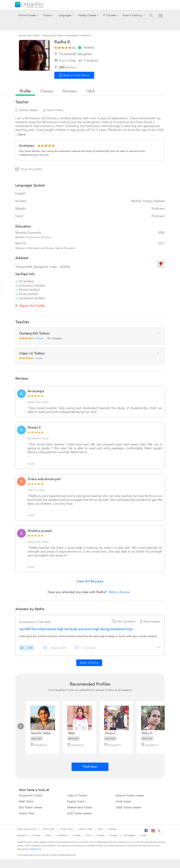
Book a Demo (89, 663)
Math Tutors (26, 802)
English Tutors (76, 802)
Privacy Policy (66, 829)
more (31, 464)
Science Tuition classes (130, 796)
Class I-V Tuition (36, 490)
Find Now (90, 767)
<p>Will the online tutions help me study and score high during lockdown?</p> (76, 629)
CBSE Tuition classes (128, 807)
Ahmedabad (129, 835)
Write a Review (119, 592)
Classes (47, 91)
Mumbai (77, 835)
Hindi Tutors (123, 802)
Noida (144, 835)
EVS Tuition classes (31, 807)
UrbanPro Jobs (85, 829)
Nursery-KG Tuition (38, 402)
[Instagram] (153, 832)
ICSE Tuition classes (79, 813)
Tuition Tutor (27, 813)
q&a (90, 91)
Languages (65, 15)
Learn (100, 829)
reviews (70, 91)
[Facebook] (146, 832)
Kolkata (100, 835)
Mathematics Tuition (80, 807)
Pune (89, 835)
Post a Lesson (150, 622)
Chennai (36, 835)
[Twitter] (159, 832)
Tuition (47, 15)
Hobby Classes (87, 15)
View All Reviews (90, 581)
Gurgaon (114, 835)
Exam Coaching (133, 15)
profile (25, 91)
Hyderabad (62, 835)
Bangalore (22, 835)
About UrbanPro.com (27, 829)
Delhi (49, 835)
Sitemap (113, 829)
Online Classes (27, 15)
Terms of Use (48, 829)
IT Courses (109, 15)
